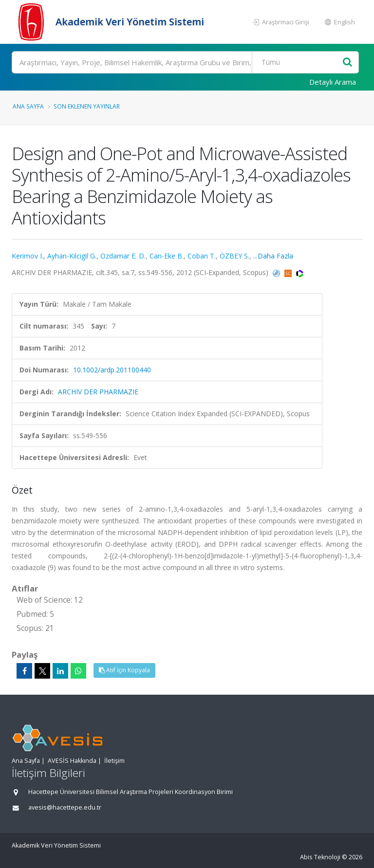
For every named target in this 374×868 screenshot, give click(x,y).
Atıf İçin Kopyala (124, 670)
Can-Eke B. (167, 256)
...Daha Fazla (273, 256)
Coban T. (202, 256)
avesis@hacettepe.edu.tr (65, 807)
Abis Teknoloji (320, 857)
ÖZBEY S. (234, 256)
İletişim (114, 761)
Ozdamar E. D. (123, 256)
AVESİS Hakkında (72, 761)
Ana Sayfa (28, 106)
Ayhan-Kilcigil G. (72, 256)
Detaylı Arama (333, 82)
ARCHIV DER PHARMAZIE (98, 392)
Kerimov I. (28, 256)
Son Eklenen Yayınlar (87, 106)
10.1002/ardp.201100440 (112, 370)
